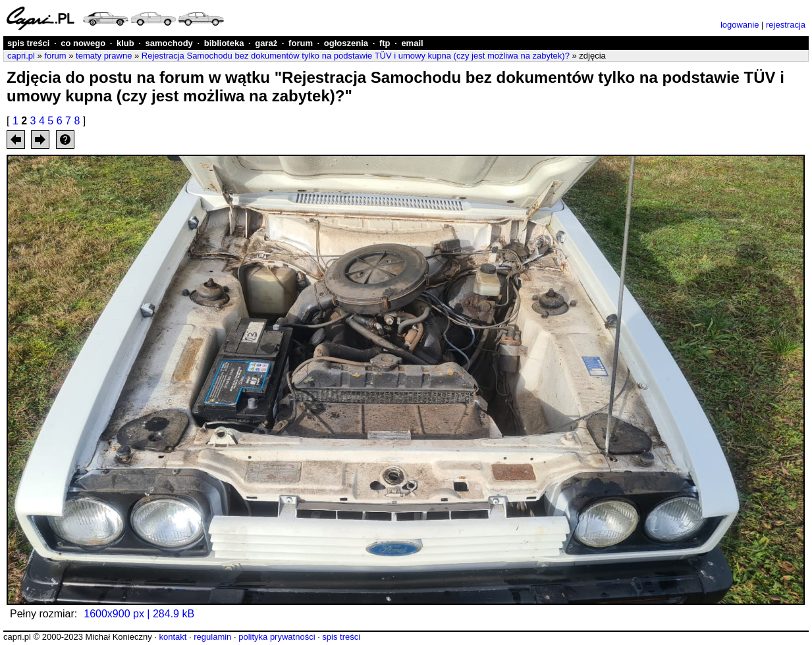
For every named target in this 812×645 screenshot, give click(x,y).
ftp (385, 43)
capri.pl (21, 56)
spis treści (28, 43)
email (412, 43)
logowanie (740, 25)
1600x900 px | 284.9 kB (139, 614)
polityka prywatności (277, 637)
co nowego (83, 43)
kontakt (173, 637)
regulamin (212, 637)
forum (301, 43)
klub (125, 43)
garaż (266, 43)
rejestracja (786, 25)
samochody (169, 43)
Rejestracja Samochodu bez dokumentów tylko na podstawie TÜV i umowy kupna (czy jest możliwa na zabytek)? (356, 56)
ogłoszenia (346, 43)
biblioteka (224, 43)
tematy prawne (104, 56)
